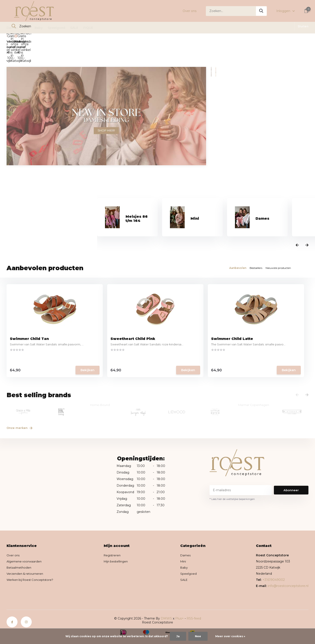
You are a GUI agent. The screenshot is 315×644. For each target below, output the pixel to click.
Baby (39, 28)
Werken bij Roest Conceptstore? (31, 564)
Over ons (190, 11)
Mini (26, 28)
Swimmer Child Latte (183, 327)
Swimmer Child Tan (30, 327)
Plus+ (179, 603)
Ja (178, 636)
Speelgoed (56, 28)
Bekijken (61, 359)
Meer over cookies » (230, 636)
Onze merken (22, 412)
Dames (12, 28)
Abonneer (291, 475)
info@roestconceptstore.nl (288, 571)
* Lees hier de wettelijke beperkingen (232, 484)
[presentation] (297, 224)
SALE (74, 28)
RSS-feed (194, 603)
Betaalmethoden (20, 552)
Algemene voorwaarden (25, 546)
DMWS (166, 603)
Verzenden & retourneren (26, 558)
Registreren (115, 540)
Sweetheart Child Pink (109, 327)
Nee (198, 636)
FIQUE (88, 28)
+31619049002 (274, 564)
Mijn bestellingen (119, 546)
